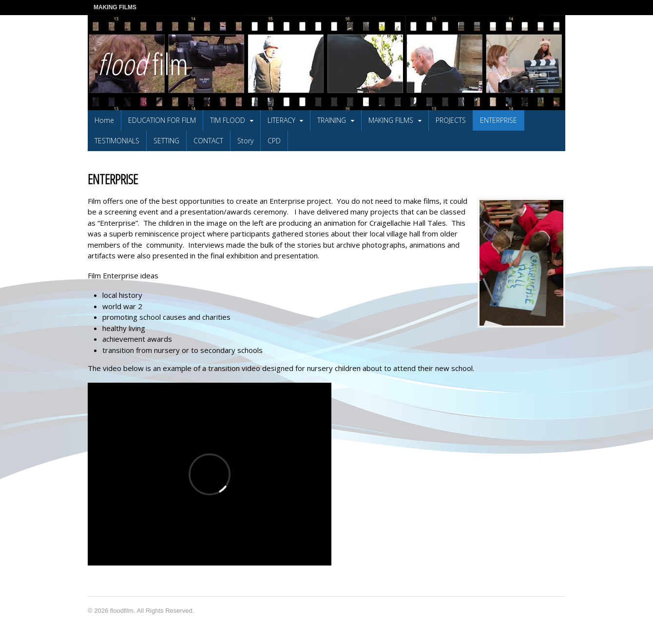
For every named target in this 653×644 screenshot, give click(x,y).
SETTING (166, 141)
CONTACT (208, 141)
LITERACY (281, 120)
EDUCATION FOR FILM (162, 120)
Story (245, 141)
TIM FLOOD (228, 120)
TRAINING (332, 120)
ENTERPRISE (499, 120)
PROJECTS (451, 120)
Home (104, 120)
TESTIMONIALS (117, 141)
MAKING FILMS (115, 7)
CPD (274, 141)
